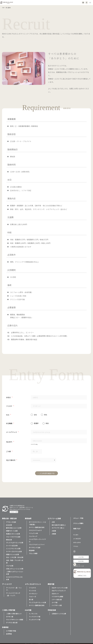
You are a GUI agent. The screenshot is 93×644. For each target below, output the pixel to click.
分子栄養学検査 (11, 629)
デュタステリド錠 (35, 618)
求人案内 (76, 533)
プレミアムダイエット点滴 (15, 541)
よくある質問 (77, 537)
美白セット (55, 592)
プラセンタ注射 (11, 520)
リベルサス (32, 586)
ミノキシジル (33, 612)
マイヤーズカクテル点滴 (14, 550)
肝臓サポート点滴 (12, 529)
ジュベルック (33, 535)
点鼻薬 (54, 529)
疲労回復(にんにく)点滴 (14, 526)
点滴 (53, 520)
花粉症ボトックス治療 (59, 612)
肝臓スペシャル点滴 (12, 553)
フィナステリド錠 (35, 615)
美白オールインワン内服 (60, 586)
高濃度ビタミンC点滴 (13, 532)
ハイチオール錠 (57, 604)
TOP (3, 8)
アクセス (76, 545)
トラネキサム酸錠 (57, 595)
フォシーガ (32, 595)
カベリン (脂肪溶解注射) (37, 526)
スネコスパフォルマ (35, 529)
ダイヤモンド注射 (35, 546)
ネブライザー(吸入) (58, 526)
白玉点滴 (9, 523)
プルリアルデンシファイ (37, 543)
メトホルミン (33, 592)
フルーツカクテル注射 (13, 535)
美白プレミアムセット (59, 589)
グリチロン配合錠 (12, 621)
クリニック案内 (78, 522)
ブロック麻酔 (33, 552)
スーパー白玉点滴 (12, 544)
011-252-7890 (83, 564)
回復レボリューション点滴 (15, 567)
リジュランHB (33, 532)
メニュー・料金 (78, 517)
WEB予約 (81, 560)
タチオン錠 (10, 615)
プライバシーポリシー (30, 643)
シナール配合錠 (57, 598)
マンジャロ (32, 589)
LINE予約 (81, 556)
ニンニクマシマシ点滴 (13, 547)
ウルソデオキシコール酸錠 (15, 618)
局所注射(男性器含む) (59, 523)
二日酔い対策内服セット (14, 612)
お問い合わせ (77, 541)
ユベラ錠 (55, 601)
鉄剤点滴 (9, 538)
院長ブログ (77, 527)
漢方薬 (31, 598)
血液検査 (9, 632)
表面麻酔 (32, 549)
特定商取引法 (39, 643)
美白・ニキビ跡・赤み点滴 (15, 556)
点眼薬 (54, 532)
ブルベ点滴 (10, 564)
